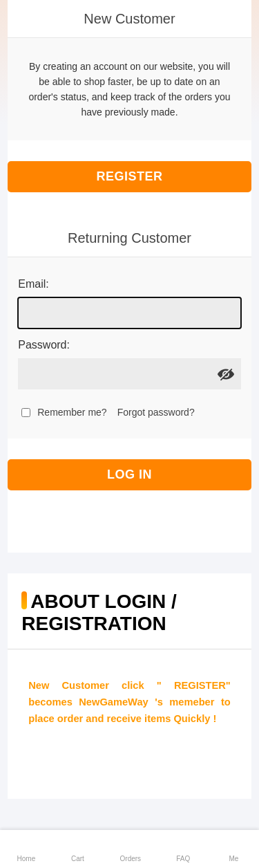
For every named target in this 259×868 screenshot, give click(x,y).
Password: (44, 345)
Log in (129, 474)
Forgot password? (156, 412)
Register (129, 176)
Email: (33, 284)
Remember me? (72, 412)
